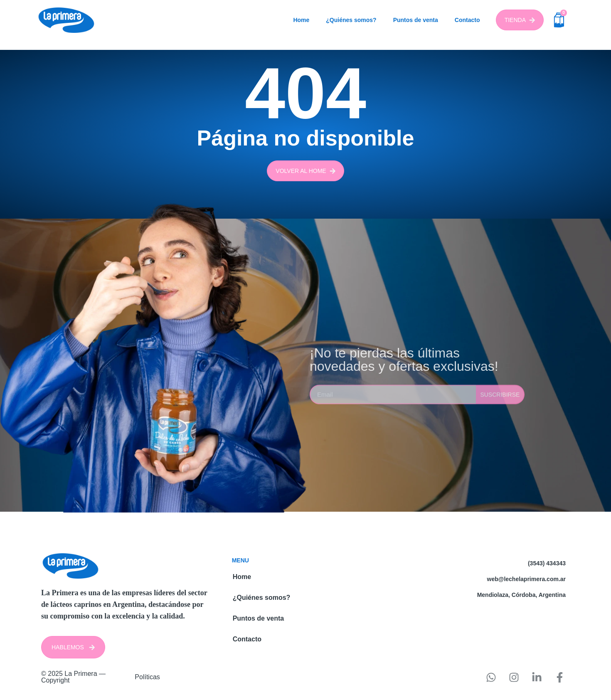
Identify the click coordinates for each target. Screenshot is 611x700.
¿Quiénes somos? (351, 20)
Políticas (147, 677)
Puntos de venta (416, 20)
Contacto (467, 20)
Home (301, 20)
